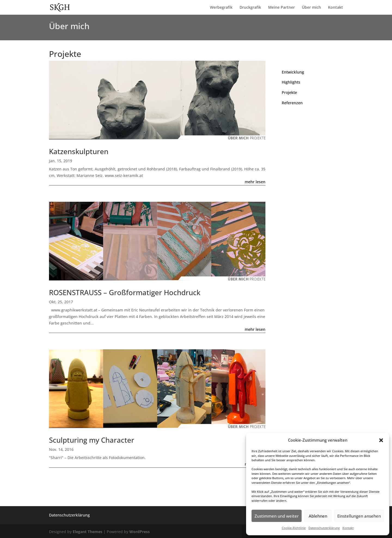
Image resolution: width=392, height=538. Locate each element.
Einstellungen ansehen (359, 516)
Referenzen (292, 103)
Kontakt (348, 528)
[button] (381, 440)
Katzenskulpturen (79, 151)
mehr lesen (255, 182)
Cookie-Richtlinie (294, 528)
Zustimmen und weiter (277, 516)
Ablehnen (318, 516)
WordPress (140, 532)
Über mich (311, 8)
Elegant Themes (88, 532)
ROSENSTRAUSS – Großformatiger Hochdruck (125, 292)
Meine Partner (281, 8)
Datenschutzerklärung (324, 528)
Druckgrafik (250, 8)
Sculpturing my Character (92, 440)
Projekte (289, 92)
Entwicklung (293, 72)
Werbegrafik (221, 8)
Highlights (291, 82)
